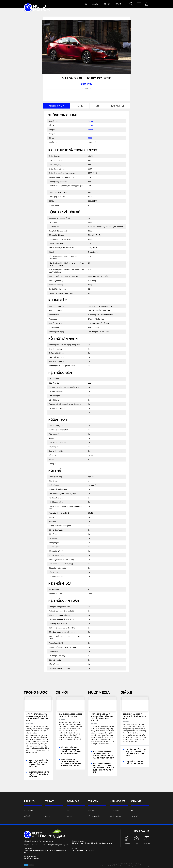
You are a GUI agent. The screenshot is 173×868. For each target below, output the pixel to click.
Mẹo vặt (91, 810)
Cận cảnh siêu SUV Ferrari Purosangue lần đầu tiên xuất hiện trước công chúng (71, 750)
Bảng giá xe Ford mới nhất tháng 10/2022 (135, 762)
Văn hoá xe (118, 801)
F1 (132, 810)
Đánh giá (80, 106)
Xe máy (48, 816)
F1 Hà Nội (135, 816)
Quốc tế (27, 816)
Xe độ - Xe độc (115, 816)
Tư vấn (118, 4)
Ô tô (47, 810)
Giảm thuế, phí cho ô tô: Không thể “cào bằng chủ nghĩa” (39, 774)
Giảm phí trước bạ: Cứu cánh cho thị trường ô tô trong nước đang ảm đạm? (37, 717)
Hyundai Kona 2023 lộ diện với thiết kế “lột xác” (70, 715)
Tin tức (84, 4)
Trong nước (36, 692)
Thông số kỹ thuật (56, 106)
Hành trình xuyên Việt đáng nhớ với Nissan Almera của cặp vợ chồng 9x (38, 763)
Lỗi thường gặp (94, 816)
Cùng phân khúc (118, 106)
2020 (90, 138)
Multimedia (99, 692)
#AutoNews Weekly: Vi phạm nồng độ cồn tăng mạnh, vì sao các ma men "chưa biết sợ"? (103, 755)
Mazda (91, 121)
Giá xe (126, 692)
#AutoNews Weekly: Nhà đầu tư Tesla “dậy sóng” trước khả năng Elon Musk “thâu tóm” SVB (103, 768)
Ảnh (97, 106)
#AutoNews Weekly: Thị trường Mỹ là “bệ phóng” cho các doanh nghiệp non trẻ (102, 717)
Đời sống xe (114, 810)
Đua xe (136, 801)
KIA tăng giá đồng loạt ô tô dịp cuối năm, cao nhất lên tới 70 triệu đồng (136, 753)
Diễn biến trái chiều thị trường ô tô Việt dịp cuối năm (135, 716)
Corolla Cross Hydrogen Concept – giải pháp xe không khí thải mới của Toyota (71, 762)
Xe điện (96, 4)
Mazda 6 (92, 125)
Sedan (91, 130)
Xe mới (107, 4)
